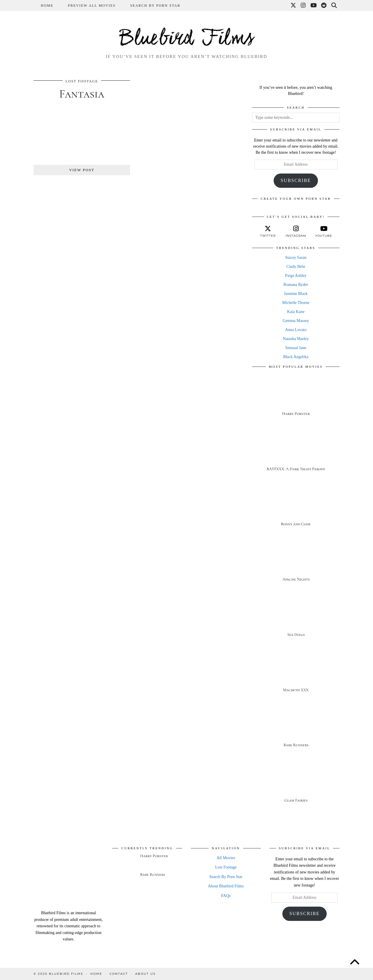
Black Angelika (296, 357)
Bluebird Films (186, 39)
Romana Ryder (296, 285)
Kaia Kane (296, 312)
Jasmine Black (296, 294)
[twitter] (268, 231)
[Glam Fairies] (296, 784)
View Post (82, 170)
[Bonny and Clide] (296, 508)
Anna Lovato (296, 330)
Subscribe (296, 180)
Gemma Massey (296, 321)
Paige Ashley (296, 276)
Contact (119, 974)
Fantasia (82, 94)
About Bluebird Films (226, 886)
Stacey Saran (296, 258)
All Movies (226, 858)
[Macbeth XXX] (296, 674)
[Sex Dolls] (296, 618)
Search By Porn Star (155, 6)
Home (47, 6)
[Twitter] (294, 6)
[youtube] (324, 231)
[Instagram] (303, 6)
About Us (145, 974)
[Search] (334, 6)
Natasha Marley (296, 339)
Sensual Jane (296, 348)
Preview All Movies (92, 6)
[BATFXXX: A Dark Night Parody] (296, 453)
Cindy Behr (296, 267)
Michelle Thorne (296, 303)
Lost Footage (82, 81)
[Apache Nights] (296, 563)
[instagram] (296, 231)
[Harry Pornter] (296, 397)
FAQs (226, 896)
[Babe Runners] (296, 729)
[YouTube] (314, 6)
